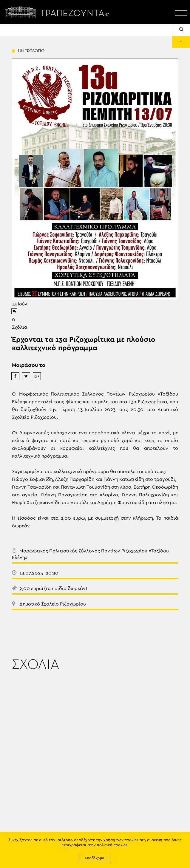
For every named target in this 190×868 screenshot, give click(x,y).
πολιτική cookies (112, 845)
